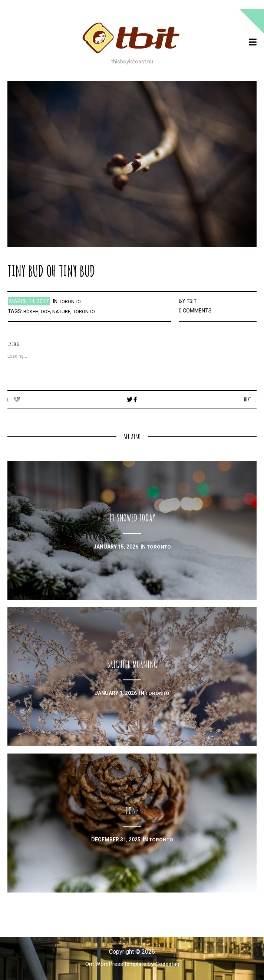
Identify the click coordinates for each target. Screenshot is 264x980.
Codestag (169, 964)
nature (63, 311)
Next (247, 399)
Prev (17, 399)
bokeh (32, 311)
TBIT (192, 301)
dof (46, 311)
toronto (71, 301)
